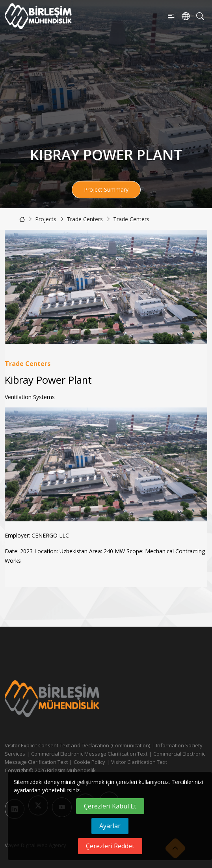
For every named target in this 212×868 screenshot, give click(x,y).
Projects (46, 219)
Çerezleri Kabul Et (110, 806)
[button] (198, 464)
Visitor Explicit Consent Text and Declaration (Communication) (77, 745)
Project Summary (106, 189)
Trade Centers (85, 219)
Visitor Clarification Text (139, 762)
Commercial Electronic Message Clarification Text (89, 754)
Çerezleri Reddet (110, 846)
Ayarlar (110, 826)
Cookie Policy (89, 762)
